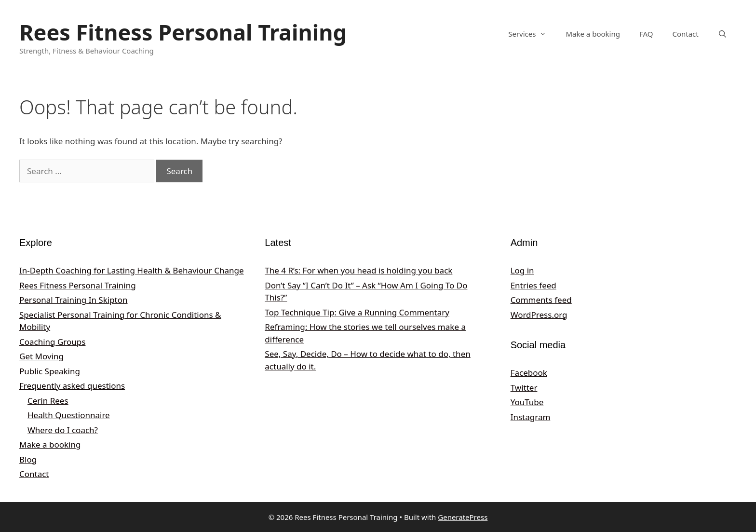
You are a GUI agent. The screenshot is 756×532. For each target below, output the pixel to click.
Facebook (529, 373)
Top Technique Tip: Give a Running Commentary (357, 312)
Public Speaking (50, 371)
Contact (685, 34)
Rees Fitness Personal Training (183, 32)
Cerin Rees (48, 401)
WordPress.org (539, 315)
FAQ (646, 34)
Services (532, 34)
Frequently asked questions (72, 386)
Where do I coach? (63, 430)
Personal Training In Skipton (74, 300)
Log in (522, 270)
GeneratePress (463, 517)
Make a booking (593, 34)
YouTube (527, 402)
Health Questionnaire (69, 415)
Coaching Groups (52, 342)
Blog (28, 459)
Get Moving (41, 356)
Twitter (524, 388)
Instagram (531, 417)
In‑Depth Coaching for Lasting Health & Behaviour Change (132, 270)
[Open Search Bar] (722, 34)
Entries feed (533, 285)
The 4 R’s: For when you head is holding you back (358, 270)
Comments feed (541, 300)
